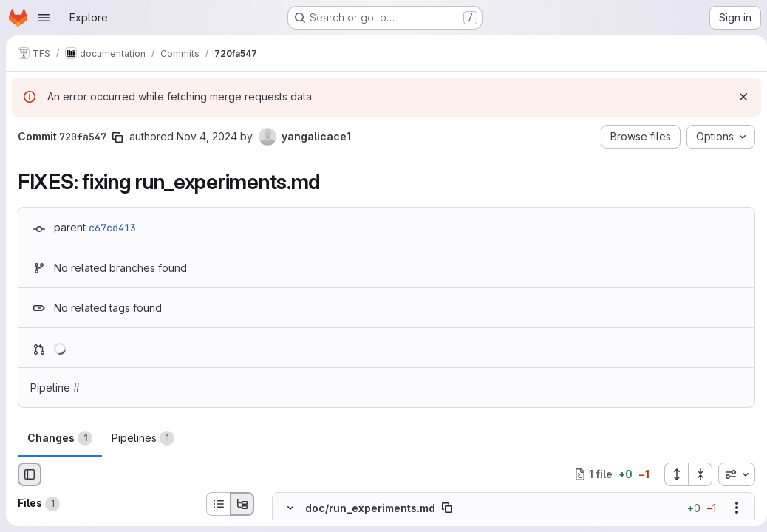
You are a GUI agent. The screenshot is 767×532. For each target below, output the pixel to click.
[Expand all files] (670, 474)
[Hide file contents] (290, 508)
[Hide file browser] (30, 474)
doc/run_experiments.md (370, 507)
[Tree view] (242, 504)
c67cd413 (112, 228)
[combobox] (731, 474)
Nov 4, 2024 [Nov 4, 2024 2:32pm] (207, 136)
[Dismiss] (737, 97)
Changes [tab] (60, 438)
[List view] (218, 504)
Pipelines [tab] (143, 438)
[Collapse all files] (695, 474)
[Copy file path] (447, 508)
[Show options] (731, 508)
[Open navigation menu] (44, 18)
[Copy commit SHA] (117, 137)
